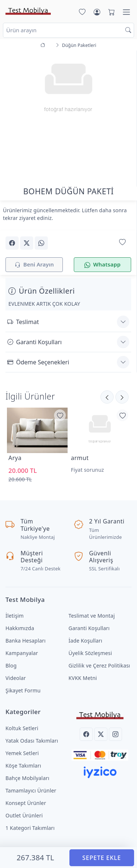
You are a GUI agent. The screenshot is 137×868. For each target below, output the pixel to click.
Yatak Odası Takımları (32, 741)
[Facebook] (86, 734)
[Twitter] (101, 734)
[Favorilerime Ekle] (60, 415)
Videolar (16, 678)
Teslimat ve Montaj (92, 616)
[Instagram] (115, 734)
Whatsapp (102, 265)
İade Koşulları (85, 641)
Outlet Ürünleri (24, 815)
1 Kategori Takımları (30, 828)
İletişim (15, 616)
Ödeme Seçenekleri (38, 362)
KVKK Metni (83, 678)
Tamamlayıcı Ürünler (31, 790)
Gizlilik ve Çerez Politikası (100, 665)
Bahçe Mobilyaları (27, 778)
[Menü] (126, 12)
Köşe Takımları (23, 766)
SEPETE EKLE (102, 858)
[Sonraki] (107, 397)
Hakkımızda (20, 628)
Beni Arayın (34, 265)
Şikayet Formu (23, 690)
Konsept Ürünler (26, 803)
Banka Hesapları (26, 641)
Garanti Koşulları (35, 342)
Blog (11, 665)
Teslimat (23, 322)
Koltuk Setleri (22, 728)
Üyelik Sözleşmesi (90, 653)
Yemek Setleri (22, 753)
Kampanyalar (22, 653)
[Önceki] (122, 397)
